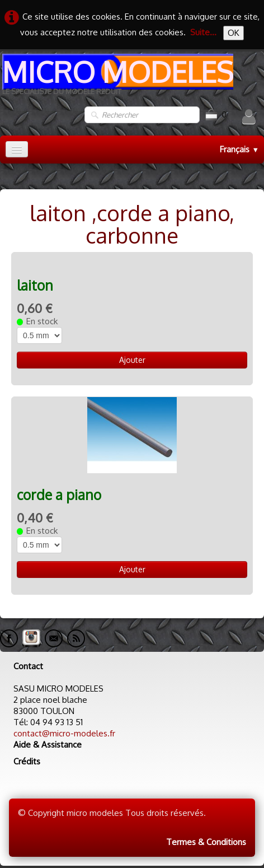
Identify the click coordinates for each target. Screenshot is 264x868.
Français (239, 149)
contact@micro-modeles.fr (64, 733)
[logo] (117, 79)
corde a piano (59, 495)
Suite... (203, 32)
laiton (35, 285)
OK (234, 33)
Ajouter (132, 360)
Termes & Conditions (206, 842)
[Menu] (17, 149)
